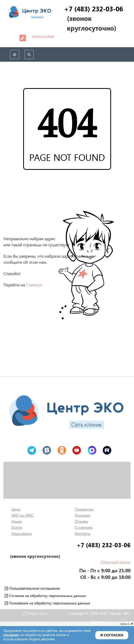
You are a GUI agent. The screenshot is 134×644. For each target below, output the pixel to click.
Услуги (17, 527)
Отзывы (81, 521)
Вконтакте (47, 451)
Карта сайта (35, 613)
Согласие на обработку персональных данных (45, 596)
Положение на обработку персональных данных (47, 603)
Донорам (83, 515)
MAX (92, 451)
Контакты (83, 533)
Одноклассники (62, 451)
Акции (17, 521)
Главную (34, 285)
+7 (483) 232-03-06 (93, 9)
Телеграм (32, 451)
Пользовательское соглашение (32, 588)
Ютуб (77, 451)
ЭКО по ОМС (23, 515)
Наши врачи (22, 533)
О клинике (84, 527)
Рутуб (107, 451)
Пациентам (84, 509)
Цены (16, 509)
